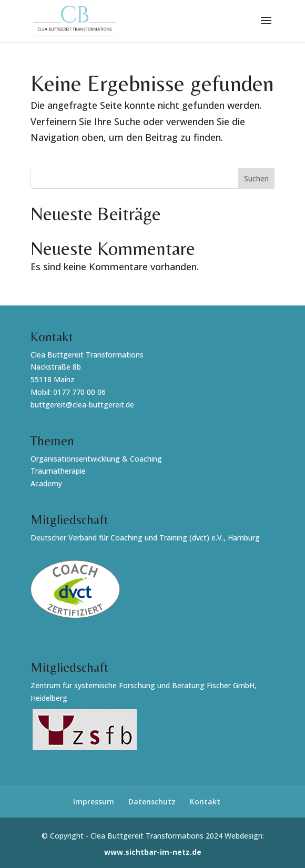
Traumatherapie (58, 471)
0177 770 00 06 (79, 392)
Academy (46, 483)
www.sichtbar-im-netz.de (153, 852)
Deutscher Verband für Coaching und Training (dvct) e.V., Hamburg (145, 538)
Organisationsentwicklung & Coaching (96, 459)
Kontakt (205, 801)
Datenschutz (152, 801)
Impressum (94, 801)
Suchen (256, 178)
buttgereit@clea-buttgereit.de (82, 405)
